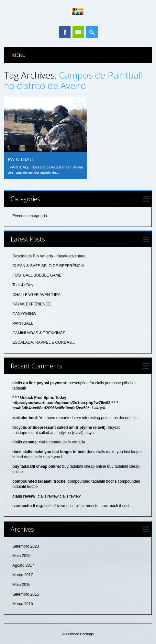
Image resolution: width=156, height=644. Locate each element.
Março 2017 (22, 575)
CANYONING (24, 314)
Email (78, 32)
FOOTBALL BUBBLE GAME (37, 275)
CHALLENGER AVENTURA (36, 295)
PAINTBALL (21, 159)
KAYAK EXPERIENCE (32, 304)
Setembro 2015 (26, 594)
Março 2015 (22, 604)
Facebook (65, 32)
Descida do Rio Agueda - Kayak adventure (49, 256)
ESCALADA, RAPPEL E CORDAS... (44, 342)
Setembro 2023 (26, 546)
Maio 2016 (21, 585)
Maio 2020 (21, 556)
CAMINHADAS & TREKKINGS (39, 333)
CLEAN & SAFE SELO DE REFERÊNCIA (48, 266)
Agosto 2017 (23, 565)
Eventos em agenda (30, 216)
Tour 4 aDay (23, 285)
